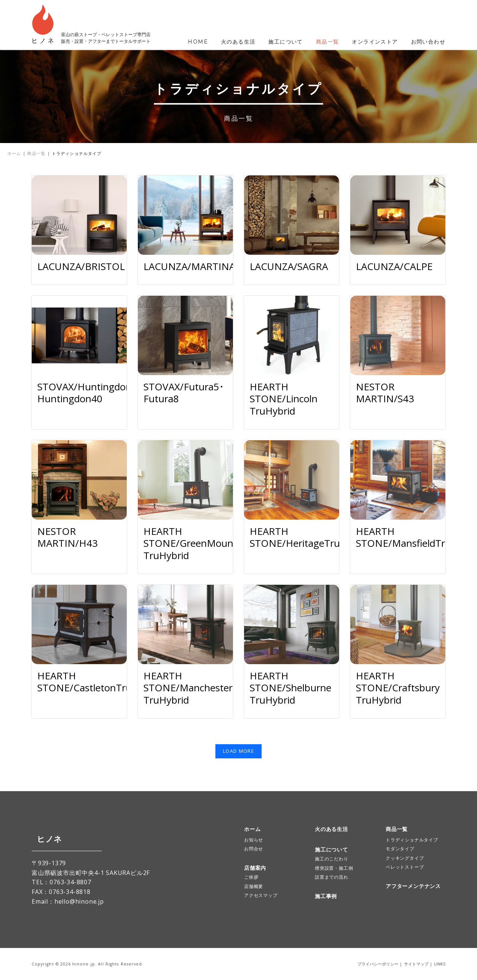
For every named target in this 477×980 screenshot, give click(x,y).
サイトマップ (416, 964)
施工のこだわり (332, 859)
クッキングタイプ (405, 858)
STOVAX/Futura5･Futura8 (184, 393)
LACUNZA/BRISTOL (81, 266)
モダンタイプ (400, 849)
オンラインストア (375, 42)
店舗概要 (254, 886)
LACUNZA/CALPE (394, 266)
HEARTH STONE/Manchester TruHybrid (188, 688)
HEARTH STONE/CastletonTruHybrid (99, 682)
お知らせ (254, 840)
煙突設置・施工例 (334, 868)
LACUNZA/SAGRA (289, 266)
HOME (198, 42)
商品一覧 (328, 42)
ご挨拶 (251, 877)
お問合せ (254, 849)
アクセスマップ (261, 895)
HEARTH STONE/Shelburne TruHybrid (290, 688)
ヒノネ (44, 839)
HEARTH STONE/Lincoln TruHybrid (284, 399)
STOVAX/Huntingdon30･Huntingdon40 (92, 393)
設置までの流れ (332, 877)
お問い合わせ (428, 42)
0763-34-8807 (70, 882)
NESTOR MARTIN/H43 (67, 537)
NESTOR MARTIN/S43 (385, 393)
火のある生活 (238, 42)
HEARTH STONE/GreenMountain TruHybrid (197, 543)
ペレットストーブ (405, 867)
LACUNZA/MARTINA (189, 266)
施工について (285, 42)
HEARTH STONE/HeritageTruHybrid (310, 537)
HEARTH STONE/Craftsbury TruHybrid (398, 688)
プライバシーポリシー (378, 964)
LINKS (440, 964)
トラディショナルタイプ (412, 840)
